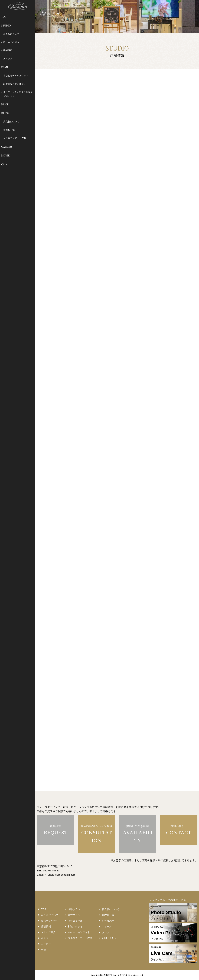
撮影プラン (74, 909)
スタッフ (8, 58)
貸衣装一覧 (9, 130)
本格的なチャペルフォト (16, 76)
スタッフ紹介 (48, 932)
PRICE (5, 104)
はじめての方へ (11, 42)
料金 (44, 950)
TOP (4, 17)
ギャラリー (47, 938)
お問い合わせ (109, 938)
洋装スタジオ (75, 921)
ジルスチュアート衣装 (15, 138)
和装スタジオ (75, 927)
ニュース (107, 927)
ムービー (46, 944)
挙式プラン (74, 915)
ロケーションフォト (79, 932)
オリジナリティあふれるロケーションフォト (17, 94)
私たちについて (11, 34)
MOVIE (5, 155)
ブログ (106, 932)
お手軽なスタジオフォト (16, 84)
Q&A (4, 164)
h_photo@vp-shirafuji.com (60, 875)
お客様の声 (108, 921)
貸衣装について (11, 121)
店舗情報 (8, 50)
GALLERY (7, 147)
